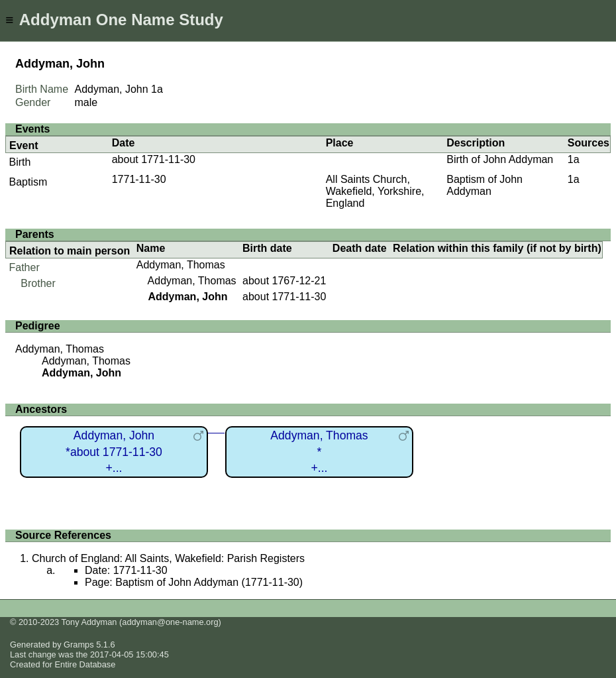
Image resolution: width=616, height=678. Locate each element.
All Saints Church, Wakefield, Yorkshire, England (375, 191)
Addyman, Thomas (181, 265)
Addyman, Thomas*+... (319, 452)
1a (157, 89)
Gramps (79, 645)
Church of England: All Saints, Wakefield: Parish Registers (168, 558)
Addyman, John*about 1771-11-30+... (114, 452)
